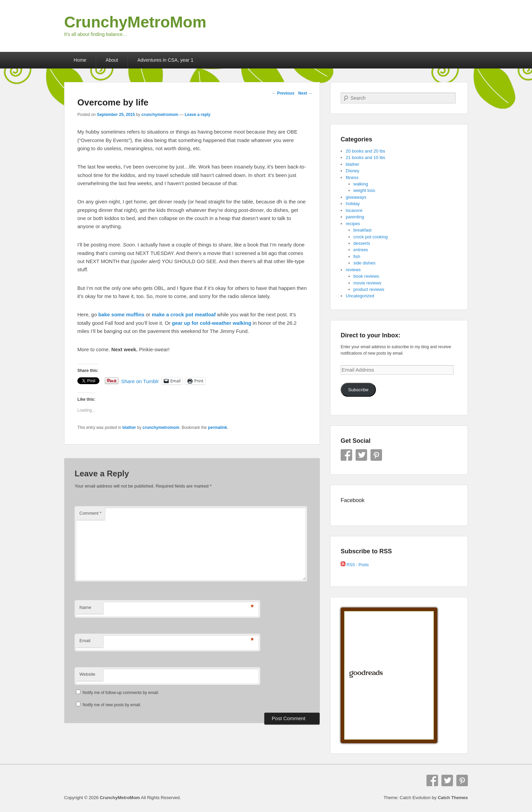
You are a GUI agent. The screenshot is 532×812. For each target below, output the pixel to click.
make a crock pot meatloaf (184, 314)
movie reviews (367, 283)
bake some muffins (121, 314)
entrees (361, 250)
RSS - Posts (355, 565)
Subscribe (358, 390)
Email (85, 641)
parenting (355, 217)
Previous (283, 93)
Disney (353, 171)
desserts (362, 243)
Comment (90, 513)
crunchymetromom (160, 115)
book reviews (366, 276)
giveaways (356, 197)
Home (80, 60)
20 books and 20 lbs (365, 151)
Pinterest (376, 455)
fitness (352, 177)
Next (305, 93)
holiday (353, 204)
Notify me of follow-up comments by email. (121, 693)
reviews (353, 270)
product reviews (369, 289)
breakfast (363, 230)
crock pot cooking (371, 237)
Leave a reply (197, 115)
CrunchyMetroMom (135, 22)
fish (357, 256)
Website (87, 674)
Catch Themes (453, 798)
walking (361, 184)
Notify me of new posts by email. (112, 705)
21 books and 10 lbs (365, 157)
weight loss (364, 190)
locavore (354, 210)
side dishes (365, 263)
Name (85, 607)
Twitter (361, 455)
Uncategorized (360, 296)
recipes (353, 224)
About (112, 60)
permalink (218, 428)
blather (129, 428)
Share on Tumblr (140, 381)
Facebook (346, 455)
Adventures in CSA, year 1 (165, 60)
